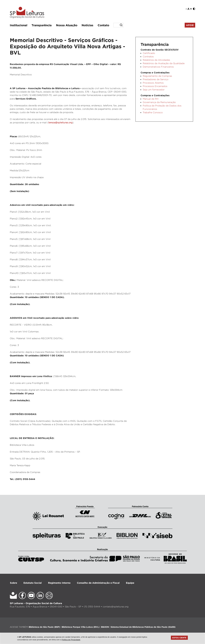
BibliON (105, 627)
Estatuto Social (33, 583)
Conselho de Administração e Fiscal (98, 583)
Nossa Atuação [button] (67, 25)
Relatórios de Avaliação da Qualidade (164, 63)
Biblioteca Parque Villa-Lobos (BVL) (81, 627)
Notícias (87, 25)
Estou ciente (179, 638)
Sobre (14, 583)
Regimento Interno (59, 583)
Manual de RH (151, 99)
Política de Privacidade (71, 640)
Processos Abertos (153, 83)
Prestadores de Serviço (156, 79)
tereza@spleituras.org (60, 123)
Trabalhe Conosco (153, 112)
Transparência (42, 25)
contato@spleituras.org (116, 607)
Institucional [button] (19, 25)
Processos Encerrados (155, 86)
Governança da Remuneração (159, 102)
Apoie (190, 25)
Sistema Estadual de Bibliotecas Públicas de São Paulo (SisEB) (143, 627)
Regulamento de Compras (157, 76)
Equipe (130, 583)
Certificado (149, 53)
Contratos (148, 57)
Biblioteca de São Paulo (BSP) (44, 627)
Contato (103, 25)
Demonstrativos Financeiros (158, 67)
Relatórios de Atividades (156, 60)
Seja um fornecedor (154, 90)
